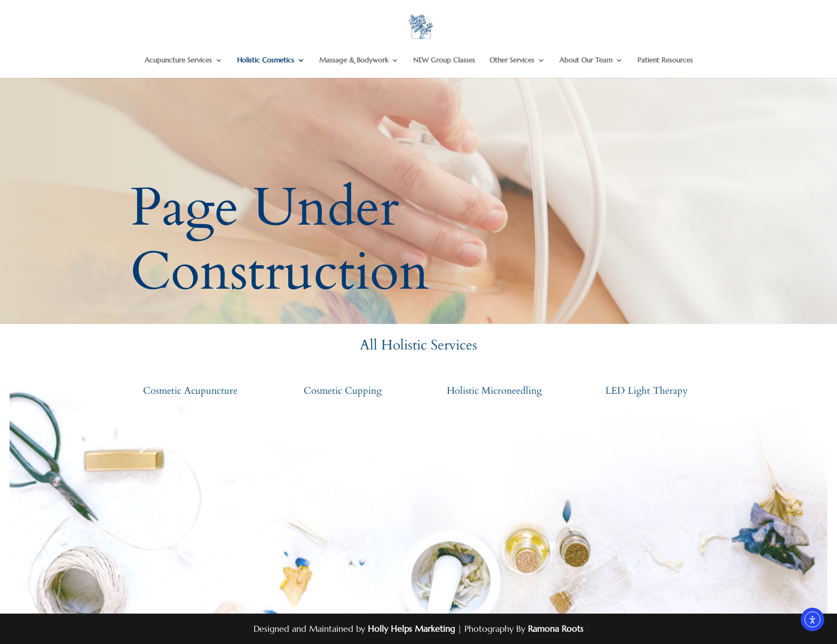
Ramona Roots (556, 629)
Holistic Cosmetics (266, 61)
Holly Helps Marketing (411, 629)
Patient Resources (665, 61)
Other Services (512, 61)
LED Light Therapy (647, 391)
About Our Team (586, 61)
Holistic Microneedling (494, 391)
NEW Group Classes (444, 61)
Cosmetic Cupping (343, 391)
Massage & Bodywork (354, 61)
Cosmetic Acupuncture (190, 391)
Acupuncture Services (178, 61)
